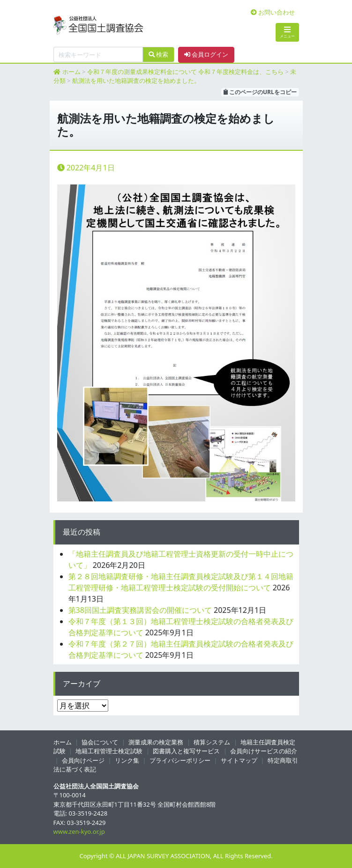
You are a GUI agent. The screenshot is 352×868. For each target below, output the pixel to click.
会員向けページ (83, 760)
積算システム (212, 742)
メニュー (287, 32)
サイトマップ (239, 760)
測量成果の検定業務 (156, 742)
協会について (100, 742)
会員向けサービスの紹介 (264, 751)
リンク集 (127, 760)
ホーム (71, 72)
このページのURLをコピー (260, 92)
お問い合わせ (273, 12)
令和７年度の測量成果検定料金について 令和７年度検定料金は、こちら (185, 72)
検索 (158, 54)
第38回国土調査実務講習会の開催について (140, 610)
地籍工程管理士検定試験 (109, 751)
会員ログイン (206, 54)
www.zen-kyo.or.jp (79, 831)
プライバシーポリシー (180, 760)
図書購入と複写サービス (186, 751)
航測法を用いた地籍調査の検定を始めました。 (136, 81)
